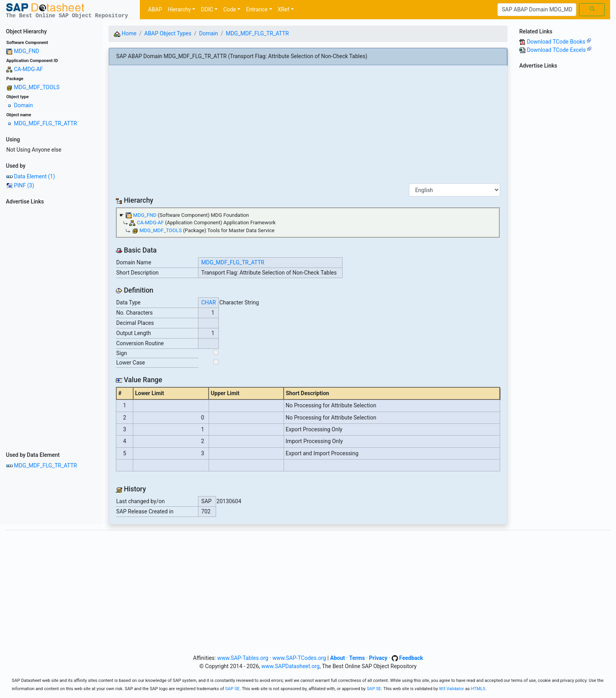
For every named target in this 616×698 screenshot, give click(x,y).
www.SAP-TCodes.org (299, 658)
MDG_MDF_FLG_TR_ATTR (45, 123)
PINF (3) (24, 185)
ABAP (155, 9)
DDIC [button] (207, 9)
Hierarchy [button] (179, 9)
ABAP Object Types (168, 33)
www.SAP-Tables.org (243, 658)
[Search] (537, 10)
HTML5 (478, 689)
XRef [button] (284, 9)
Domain (23, 105)
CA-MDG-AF (28, 69)
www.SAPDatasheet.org (290, 666)
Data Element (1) (34, 176)
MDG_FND (26, 51)
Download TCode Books (559, 42)
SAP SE (232, 689)
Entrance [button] (257, 9)
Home (125, 33)
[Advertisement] (51, 326)
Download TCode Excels (559, 50)
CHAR (208, 302)
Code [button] (229, 9)
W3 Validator (452, 689)
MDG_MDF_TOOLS (37, 87)
